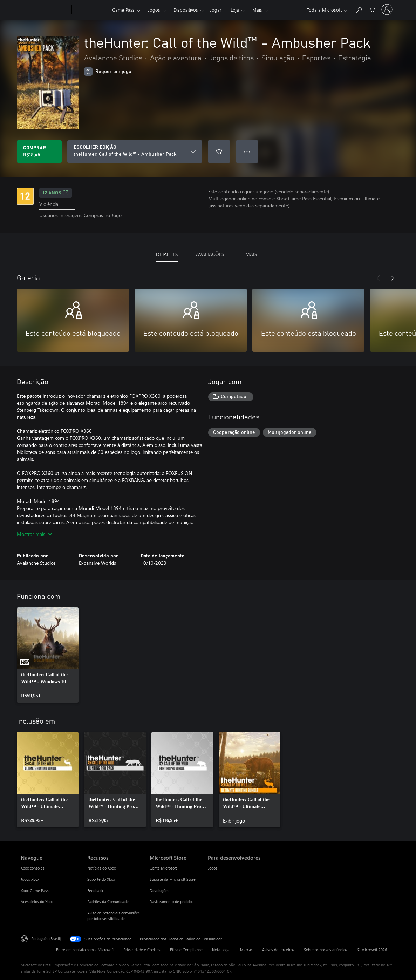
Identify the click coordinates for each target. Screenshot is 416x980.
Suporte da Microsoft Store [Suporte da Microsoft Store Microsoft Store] (173, 879)
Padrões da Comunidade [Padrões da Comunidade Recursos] (108, 902)
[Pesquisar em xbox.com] (359, 9)
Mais (257, 10)
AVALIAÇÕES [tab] (210, 254)
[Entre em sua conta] (387, 9)
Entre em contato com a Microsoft (85, 950)
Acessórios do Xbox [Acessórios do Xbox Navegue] (37, 902)
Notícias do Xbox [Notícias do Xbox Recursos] (101, 868)
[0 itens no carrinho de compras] (372, 9)
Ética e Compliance (186, 950)
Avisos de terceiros (278, 950)
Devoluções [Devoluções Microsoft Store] (159, 890)
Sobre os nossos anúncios (326, 950)
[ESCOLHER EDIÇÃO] (135, 152)
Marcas (246, 950)
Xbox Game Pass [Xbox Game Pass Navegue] (35, 890)
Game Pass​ (123, 10)
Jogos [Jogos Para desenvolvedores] (213, 868)
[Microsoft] (45, 10)
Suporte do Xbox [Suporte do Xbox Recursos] (101, 879)
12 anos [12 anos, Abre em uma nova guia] (56, 193)
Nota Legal (221, 950)
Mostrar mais (35, 534)
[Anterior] (378, 278)
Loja (235, 10)
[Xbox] (91, 10)
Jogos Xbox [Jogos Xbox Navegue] (30, 879)
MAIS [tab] (251, 254)
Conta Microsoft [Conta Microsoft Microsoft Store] (163, 868)
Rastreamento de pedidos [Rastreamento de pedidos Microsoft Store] (172, 902)
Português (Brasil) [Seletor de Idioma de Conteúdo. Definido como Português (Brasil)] (46, 938)
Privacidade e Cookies (142, 950)
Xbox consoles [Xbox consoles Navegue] (33, 868)
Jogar (216, 10)
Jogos (154, 10)
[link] (48, 655)
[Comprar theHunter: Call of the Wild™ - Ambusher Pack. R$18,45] (39, 152)
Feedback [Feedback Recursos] (95, 890)
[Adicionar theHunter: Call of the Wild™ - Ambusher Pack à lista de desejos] (219, 152)
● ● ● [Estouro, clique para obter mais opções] (247, 151)
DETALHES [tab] (167, 254)
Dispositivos (186, 10)
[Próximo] (392, 278)
